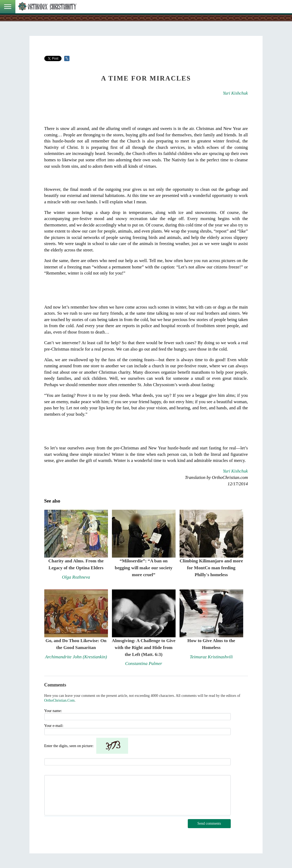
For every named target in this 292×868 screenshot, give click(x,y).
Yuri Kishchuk (235, 93)
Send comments (209, 823)
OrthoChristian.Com (60, 700)
